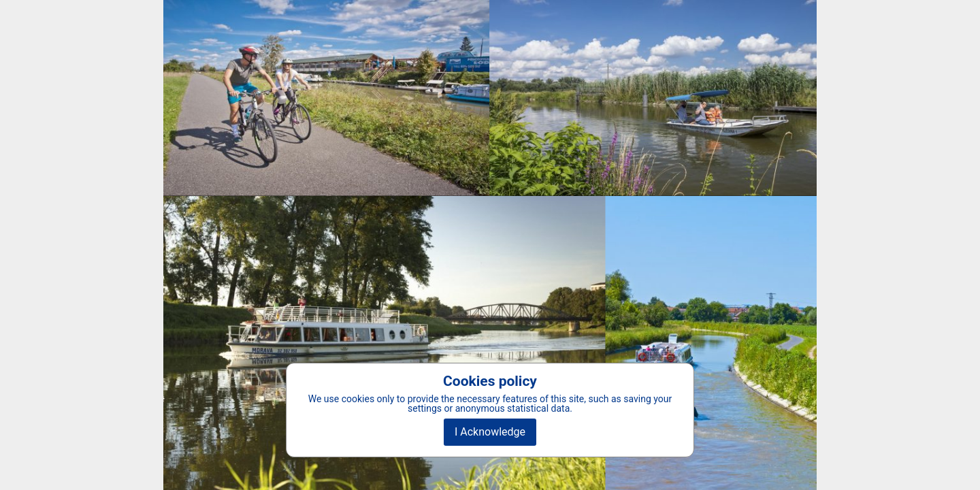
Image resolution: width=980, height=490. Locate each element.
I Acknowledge (490, 432)
